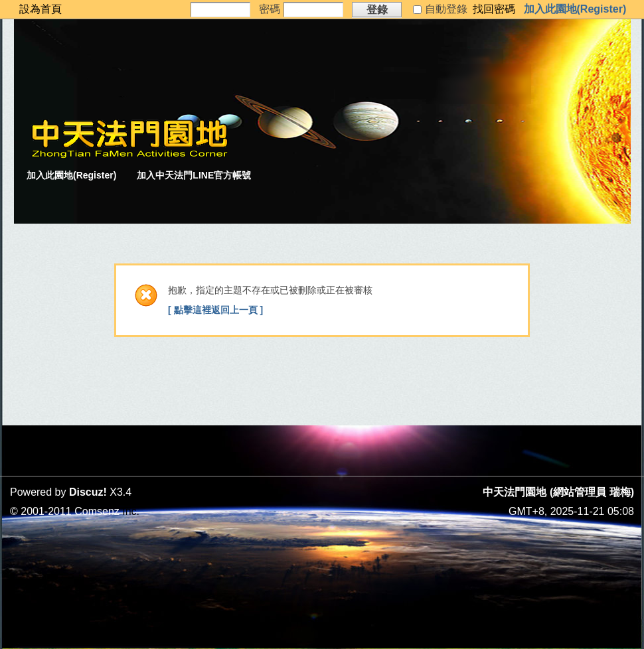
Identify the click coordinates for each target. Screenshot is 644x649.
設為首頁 (40, 9)
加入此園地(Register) (575, 9)
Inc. (131, 511)
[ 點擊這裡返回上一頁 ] (215, 310)
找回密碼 (494, 9)
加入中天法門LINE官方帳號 (194, 175)
